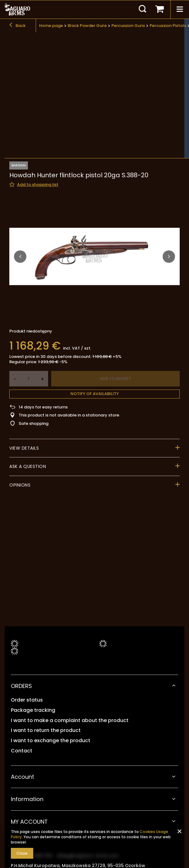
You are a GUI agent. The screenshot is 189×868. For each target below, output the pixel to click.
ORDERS (21, 686)
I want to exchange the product (51, 741)
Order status (27, 700)
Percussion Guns (128, 26)
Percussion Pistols (168, 26)
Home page (51, 26)
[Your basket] (160, 9)
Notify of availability (95, 297)
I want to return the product (46, 731)
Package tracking (33, 710)
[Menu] (180, 9)
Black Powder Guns (87, 26)
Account (22, 777)
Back (17, 26)
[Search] (142, 9)
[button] (20, 160)
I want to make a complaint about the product (70, 721)
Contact (22, 751)
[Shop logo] (17, 9)
